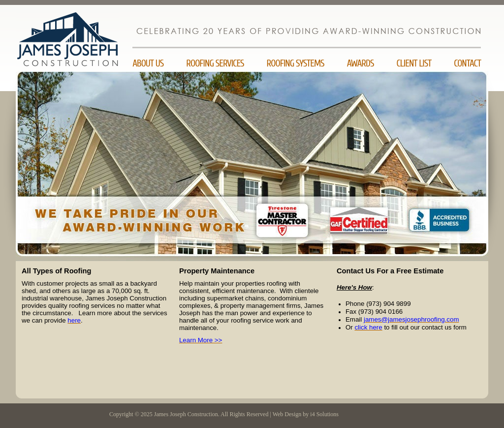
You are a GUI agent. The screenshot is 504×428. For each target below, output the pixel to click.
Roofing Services (215, 64)
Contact (467, 64)
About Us (148, 64)
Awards (361, 64)
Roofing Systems (296, 64)
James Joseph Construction (79, 58)
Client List (414, 64)
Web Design (287, 414)
